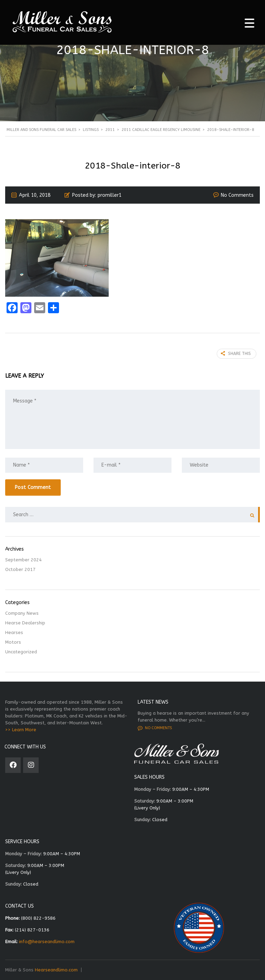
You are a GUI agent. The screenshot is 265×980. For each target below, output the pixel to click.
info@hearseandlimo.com (47, 942)
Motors (13, 642)
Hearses (14, 632)
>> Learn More (21, 730)
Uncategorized (21, 652)
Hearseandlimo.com (56, 970)
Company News (22, 613)
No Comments (237, 195)
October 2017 (20, 569)
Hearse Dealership (25, 623)
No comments (155, 728)
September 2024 (23, 560)
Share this (236, 354)
